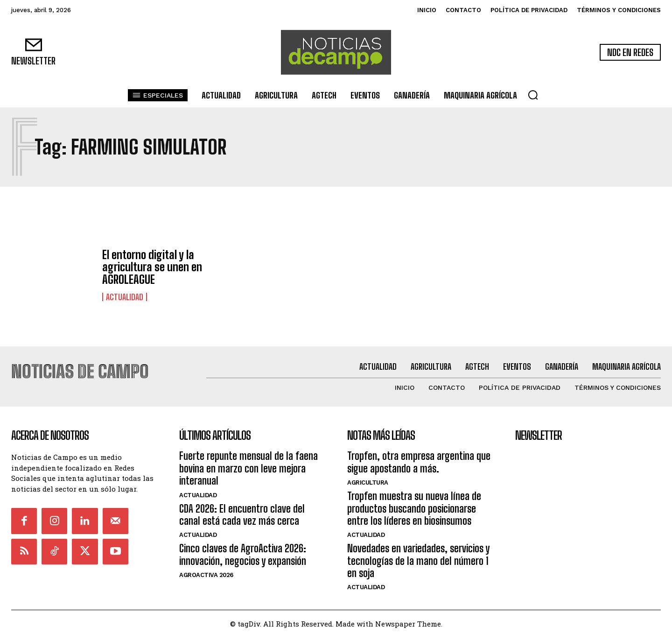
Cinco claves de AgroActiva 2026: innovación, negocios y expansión (243, 551)
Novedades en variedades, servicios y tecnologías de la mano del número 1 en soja (418, 557)
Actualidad (125, 297)
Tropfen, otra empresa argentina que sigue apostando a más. (419, 459)
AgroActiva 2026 (206, 572)
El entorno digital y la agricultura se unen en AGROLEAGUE (152, 267)
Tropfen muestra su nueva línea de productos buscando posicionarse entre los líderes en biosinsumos (414, 505)
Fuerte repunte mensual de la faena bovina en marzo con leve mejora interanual (248, 465)
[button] (533, 95)
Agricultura (368, 479)
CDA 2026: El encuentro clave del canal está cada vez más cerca (242, 511)
